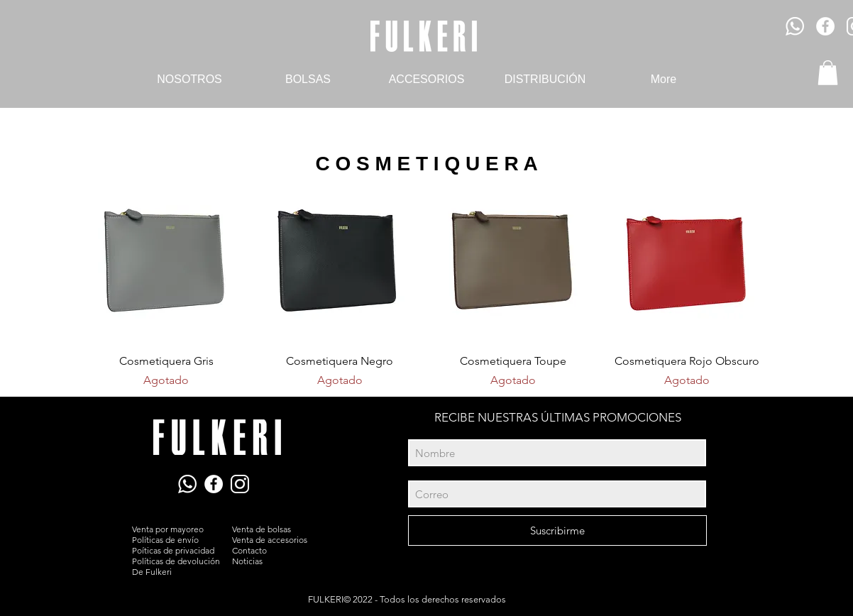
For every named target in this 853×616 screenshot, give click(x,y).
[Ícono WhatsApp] (795, 26)
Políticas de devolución (176, 561)
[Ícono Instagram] (240, 484)
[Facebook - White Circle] (214, 484)
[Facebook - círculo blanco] (825, 26)
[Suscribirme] (557, 530)
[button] (828, 73)
